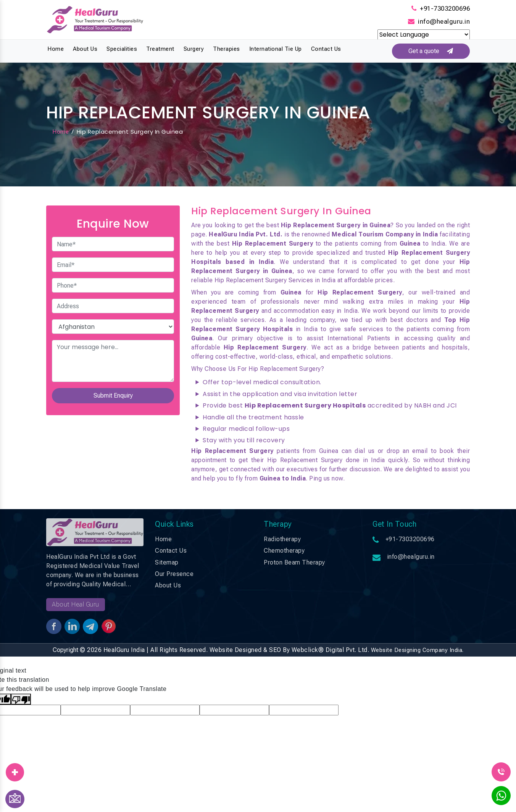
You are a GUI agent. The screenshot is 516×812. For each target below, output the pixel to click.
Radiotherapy (282, 539)
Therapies (227, 49)
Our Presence (174, 574)
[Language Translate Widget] (424, 35)
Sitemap (167, 562)
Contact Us (326, 49)
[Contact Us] (15, 799)
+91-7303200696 (445, 8)
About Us (85, 49)
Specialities (122, 49)
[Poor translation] (21, 699)
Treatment (160, 49)
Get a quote (431, 51)
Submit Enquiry (113, 396)
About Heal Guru (76, 604)
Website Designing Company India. (417, 650)
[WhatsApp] (501, 798)
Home (56, 49)
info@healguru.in (444, 21)
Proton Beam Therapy (294, 562)
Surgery (194, 49)
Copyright (65, 650)
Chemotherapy (284, 551)
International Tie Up (276, 49)
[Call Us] (501, 772)
